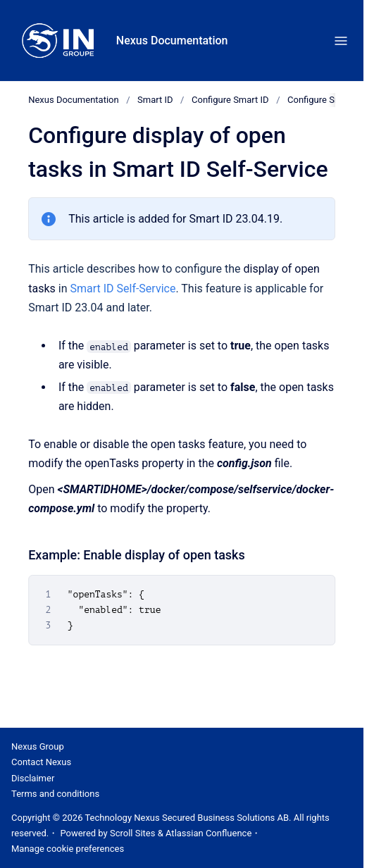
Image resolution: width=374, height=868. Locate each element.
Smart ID (155, 100)
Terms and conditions (55, 794)
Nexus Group (38, 746)
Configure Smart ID (230, 100)
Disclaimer (33, 778)
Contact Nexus (41, 762)
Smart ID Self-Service (123, 288)
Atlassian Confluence (208, 833)
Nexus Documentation (172, 41)
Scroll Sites (133, 833)
